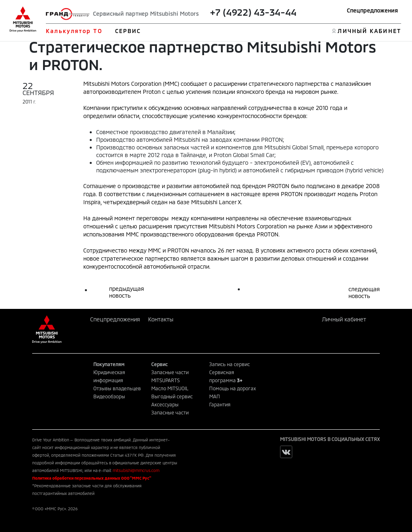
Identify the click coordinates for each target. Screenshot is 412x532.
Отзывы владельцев (117, 388)
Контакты (161, 319)
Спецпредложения (372, 10)
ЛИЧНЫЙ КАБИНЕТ (369, 31)
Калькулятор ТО (74, 31)
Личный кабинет (344, 319)
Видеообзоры (109, 396)
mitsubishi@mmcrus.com (136, 470)
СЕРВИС (128, 31)
